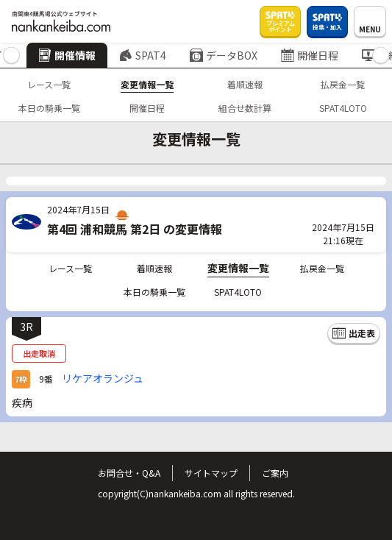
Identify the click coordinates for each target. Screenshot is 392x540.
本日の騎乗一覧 (49, 108)
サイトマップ (211, 473)
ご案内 (275, 473)
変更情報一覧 (147, 84)
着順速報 (245, 84)
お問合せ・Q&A (129, 473)
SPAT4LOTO (343, 108)
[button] (11, 56)
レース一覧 (49, 84)
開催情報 (67, 55)
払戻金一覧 (343, 84)
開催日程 (310, 55)
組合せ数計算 (245, 108)
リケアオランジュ (103, 378)
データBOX (224, 55)
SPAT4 (143, 55)
